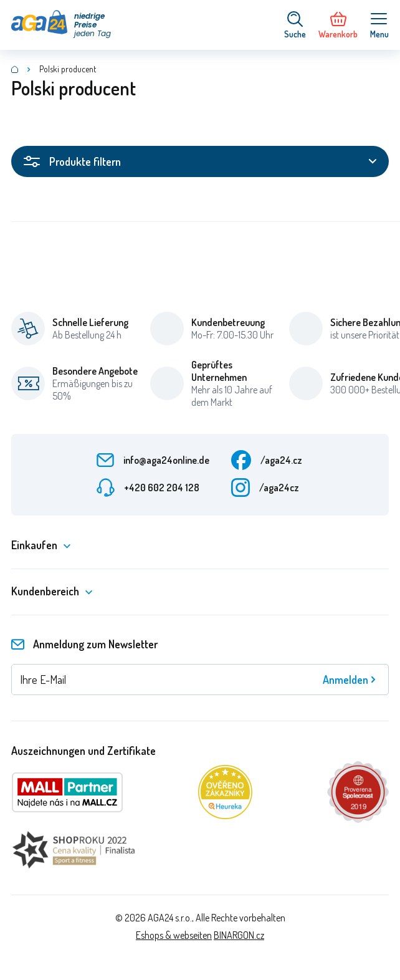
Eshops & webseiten (174, 935)
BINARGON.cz (239, 935)
